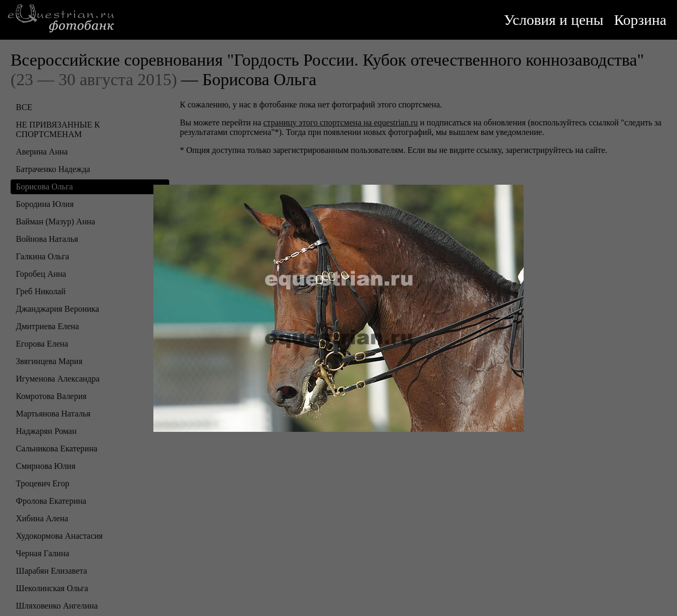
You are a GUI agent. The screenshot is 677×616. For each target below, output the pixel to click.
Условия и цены (554, 20)
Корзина (640, 20)
